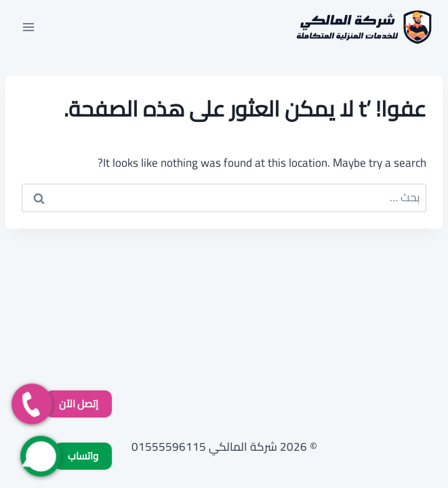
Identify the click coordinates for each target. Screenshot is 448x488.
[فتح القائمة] (29, 27)
